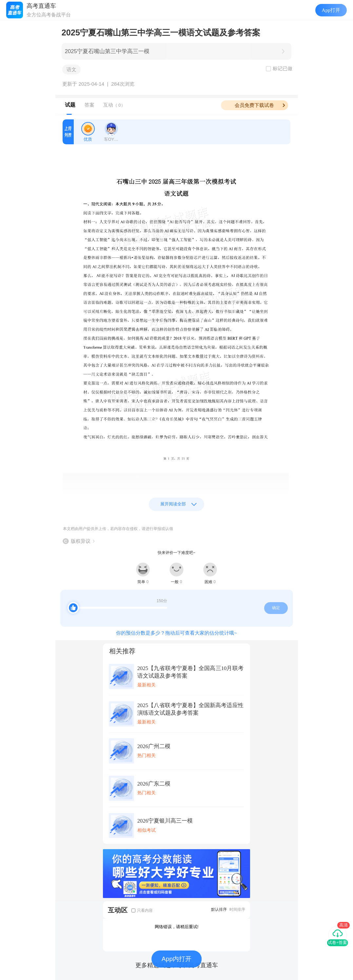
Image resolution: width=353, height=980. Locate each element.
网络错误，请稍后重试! (177, 927)
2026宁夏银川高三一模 (165, 821)
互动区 (118, 910)
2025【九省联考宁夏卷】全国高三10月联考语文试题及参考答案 (190, 672)
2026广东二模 (154, 784)
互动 (114, 105)
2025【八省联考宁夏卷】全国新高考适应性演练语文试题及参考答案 (190, 709)
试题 (70, 105)
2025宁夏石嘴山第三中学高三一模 (107, 51)
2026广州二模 (154, 746)
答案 (89, 105)
